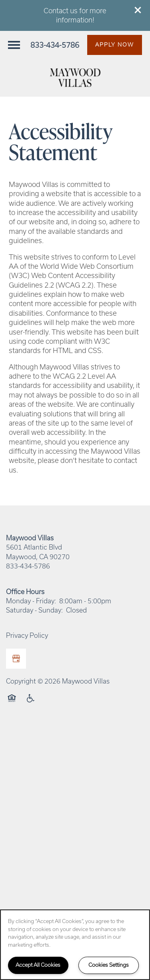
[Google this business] (16, 659)
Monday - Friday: (31, 601)
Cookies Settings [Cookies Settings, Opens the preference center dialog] (109, 965)
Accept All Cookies (38, 965)
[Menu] (14, 45)
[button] (138, 10)
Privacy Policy (27, 635)
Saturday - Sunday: (34, 610)
